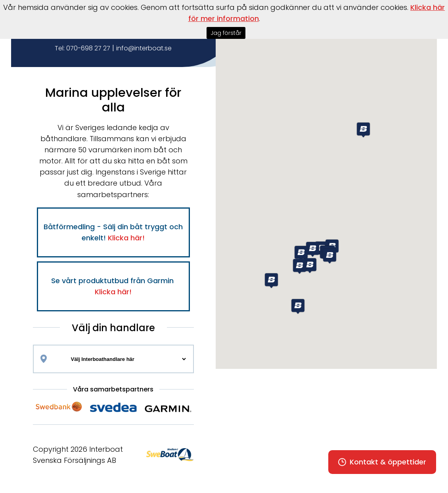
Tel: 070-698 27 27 (82, 48)
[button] (271, 281)
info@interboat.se (144, 48)
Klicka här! (126, 238)
